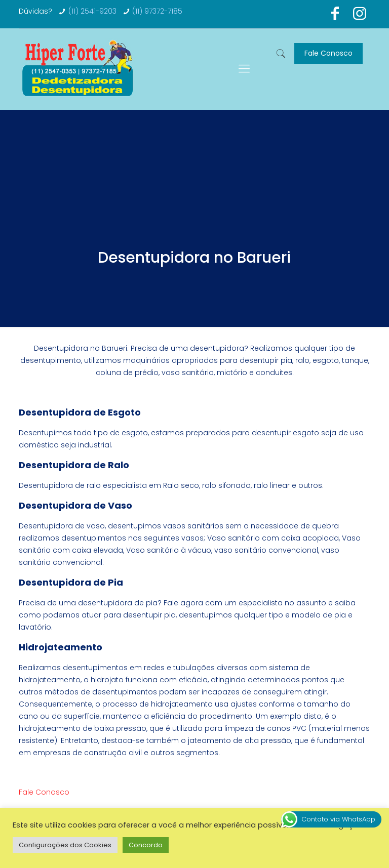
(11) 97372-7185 (157, 11)
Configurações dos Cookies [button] (65, 845)
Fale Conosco (328, 53)
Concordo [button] (146, 845)
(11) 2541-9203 (92, 11)
